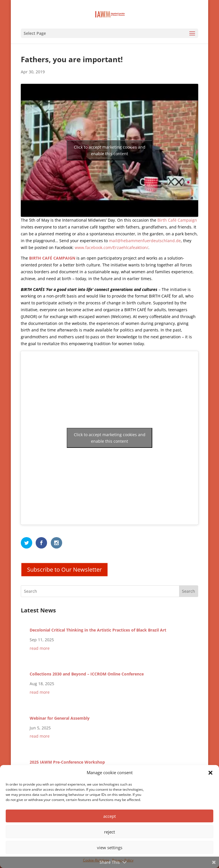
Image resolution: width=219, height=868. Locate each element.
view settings (110, 847)
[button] (210, 773)
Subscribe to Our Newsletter (64, 569)
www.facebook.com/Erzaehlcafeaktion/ (111, 247)
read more (40, 648)
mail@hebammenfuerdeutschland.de (145, 241)
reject (109, 832)
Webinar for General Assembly (60, 718)
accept (109, 816)
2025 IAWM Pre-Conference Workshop (67, 762)
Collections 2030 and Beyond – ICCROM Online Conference (87, 674)
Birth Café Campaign (177, 220)
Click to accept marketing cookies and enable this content (110, 150)
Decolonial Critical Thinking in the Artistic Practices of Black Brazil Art (98, 630)
